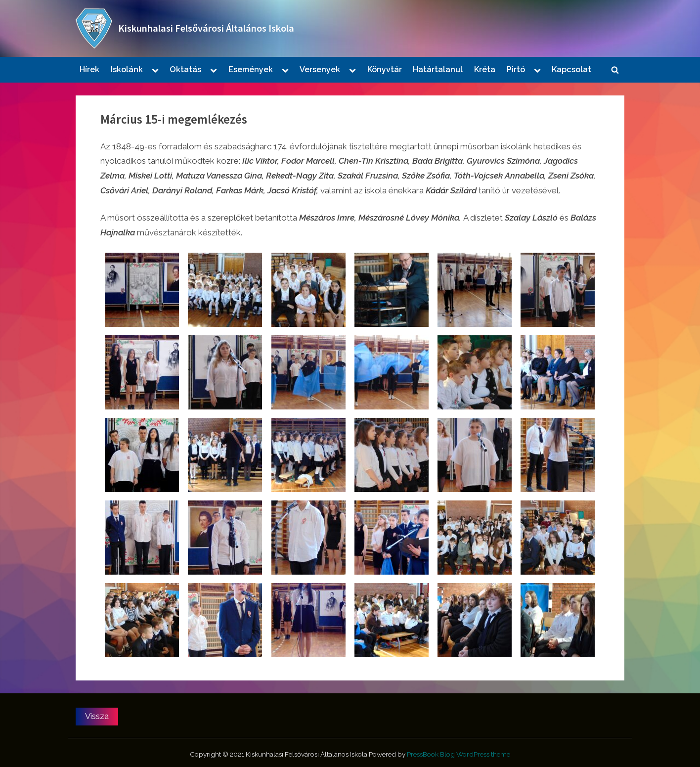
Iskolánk (127, 69)
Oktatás (185, 69)
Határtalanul (438, 69)
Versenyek (320, 69)
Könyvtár (385, 69)
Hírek (89, 69)
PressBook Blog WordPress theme (459, 754)
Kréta (485, 69)
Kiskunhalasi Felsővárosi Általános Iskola (206, 28)
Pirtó (516, 69)
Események (251, 69)
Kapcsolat (571, 69)
